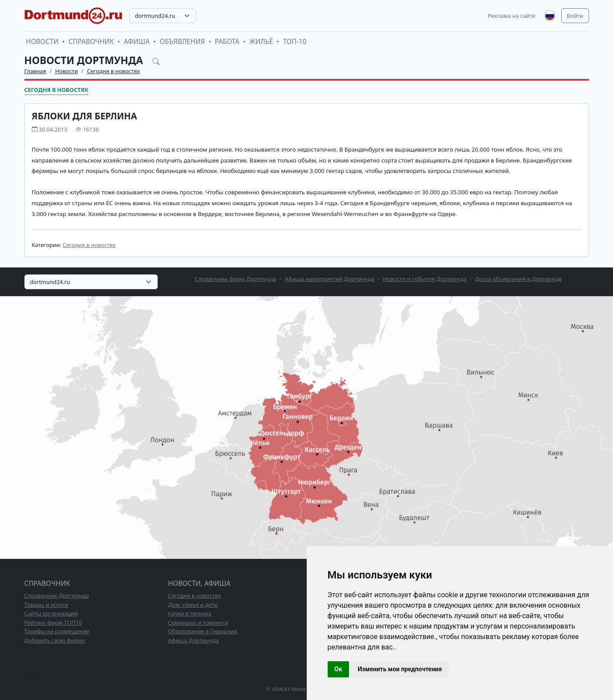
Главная (35, 71)
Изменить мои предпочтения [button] (400, 669)
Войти (575, 16)
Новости (42, 42)
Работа (227, 42)
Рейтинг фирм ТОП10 (53, 622)
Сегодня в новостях (114, 71)
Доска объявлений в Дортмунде (518, 279)
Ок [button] (339, 669)
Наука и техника (190, 613)
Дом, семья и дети (193, 605)
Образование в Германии (203, 631)
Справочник (91, 42)
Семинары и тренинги (198, 622)
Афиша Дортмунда (194, 640)
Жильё (261, 42)
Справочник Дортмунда (57, 595)
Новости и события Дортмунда (425, 279)
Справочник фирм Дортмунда (235, 279)
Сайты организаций (51, 613)
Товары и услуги (46, 605)
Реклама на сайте (512, 16)
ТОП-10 (295, 42)
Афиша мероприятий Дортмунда (330, 279)
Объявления (182, 42)
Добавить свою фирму (55, 640)
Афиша (137, 42)
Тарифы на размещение (57, 631)
